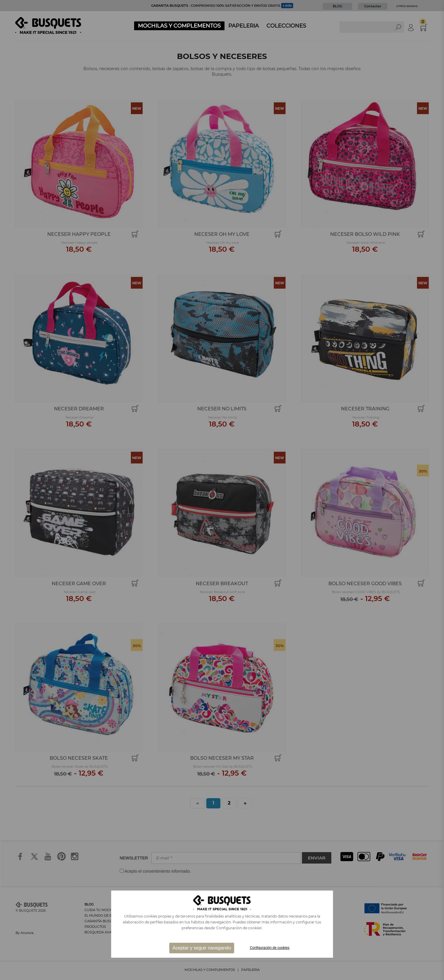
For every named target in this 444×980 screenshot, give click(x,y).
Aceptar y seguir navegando (202, 948)
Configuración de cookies (270, 948)
